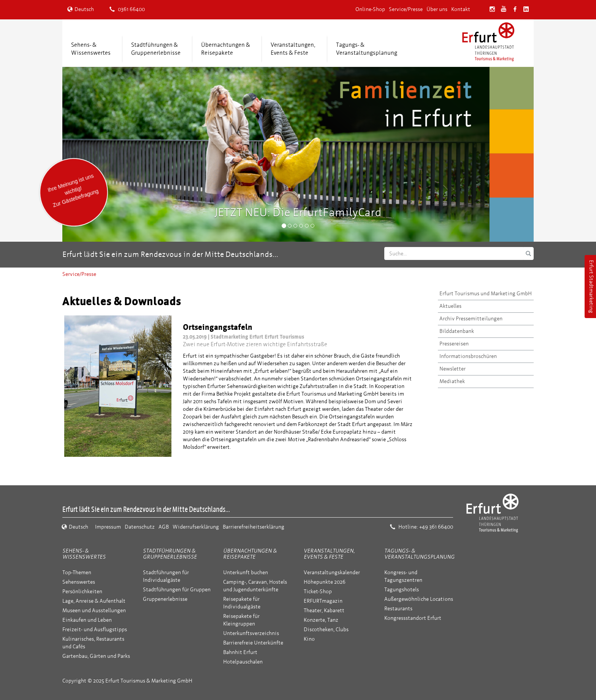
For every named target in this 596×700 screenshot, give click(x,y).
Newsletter (453, 369)
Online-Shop (370, 9)
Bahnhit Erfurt (240, 652)
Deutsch (81, 9)
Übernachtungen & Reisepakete (250, 554)
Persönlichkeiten (82, 592)
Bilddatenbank (457, 331)
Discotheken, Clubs (326, 630)
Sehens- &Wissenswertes (91, 49)
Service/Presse (406, 9)
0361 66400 (127, 9)
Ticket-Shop (318, 592)
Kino (309, 639)
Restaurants (398, 609)
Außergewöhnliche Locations (419, 599)
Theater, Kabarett (324, 611)
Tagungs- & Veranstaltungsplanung (419, 554)
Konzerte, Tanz (321, 620)
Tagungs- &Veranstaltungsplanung (367, 49)
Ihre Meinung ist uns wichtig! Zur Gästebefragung (73, 190)
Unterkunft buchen (246, 573)
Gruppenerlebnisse (165, 599)
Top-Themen (77, 573)
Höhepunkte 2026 (325, 582)
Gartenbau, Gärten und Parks (96, 656)
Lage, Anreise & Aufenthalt (94, 601)
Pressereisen (454, 344)
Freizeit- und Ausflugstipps (95, 630)
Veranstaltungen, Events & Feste (329, 554)
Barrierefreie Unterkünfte (253, 643)
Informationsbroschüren (468, 356)
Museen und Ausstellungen (94, 611)
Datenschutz (140, 527)
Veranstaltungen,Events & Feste (293, 49)
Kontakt (461, 9)
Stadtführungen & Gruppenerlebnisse (170, 554)
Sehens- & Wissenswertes (84, 554)
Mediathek (452, 381)
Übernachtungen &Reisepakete (226, 49)
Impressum (108, 527)
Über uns (437, 9)
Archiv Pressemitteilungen (471, 319)
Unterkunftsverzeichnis (251, 633)
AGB (164, 527)
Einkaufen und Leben (87, 620)
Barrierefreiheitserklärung (254, 527)
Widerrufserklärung (196, 527)
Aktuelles (450, 306)
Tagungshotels (402, 590)
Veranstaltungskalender (332, 573)
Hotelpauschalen (243, 662)
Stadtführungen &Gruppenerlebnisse (156, 49)
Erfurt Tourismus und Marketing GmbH (486, 294)
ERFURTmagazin (323, 601)
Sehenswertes (79, 582)
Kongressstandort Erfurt (413, 618)
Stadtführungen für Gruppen (177, 590)
